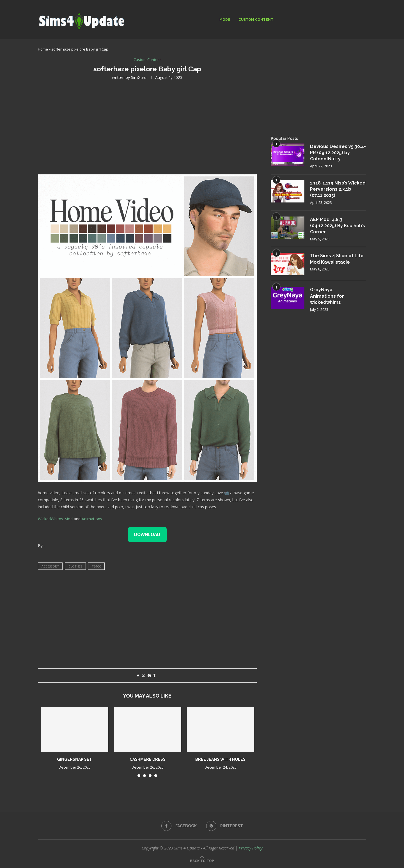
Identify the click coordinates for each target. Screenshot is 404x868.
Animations (92, 519)
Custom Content (256, 20)
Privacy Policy (251, 848)
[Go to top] (202, 861)
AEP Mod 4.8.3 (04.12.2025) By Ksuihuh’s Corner (338, 226)
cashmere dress (148, 759)
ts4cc (96, 566)
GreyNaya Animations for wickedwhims (327, 296)
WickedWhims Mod (55, 519)
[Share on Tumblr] (154, 676)
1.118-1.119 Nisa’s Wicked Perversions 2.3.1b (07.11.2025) (338, 189)
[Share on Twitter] (143, 676)
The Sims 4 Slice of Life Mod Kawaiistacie (337, 259)
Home (43, 49)
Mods (225, 20)
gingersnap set (74, 759)
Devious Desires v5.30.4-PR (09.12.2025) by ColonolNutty (338, 153)
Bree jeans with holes (220, 759)
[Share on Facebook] (138, 676)
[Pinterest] (225, 826)
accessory (50, 566)
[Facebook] (179, 826)
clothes (75, 566)
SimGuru (139, 77)
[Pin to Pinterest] (149, 676)
